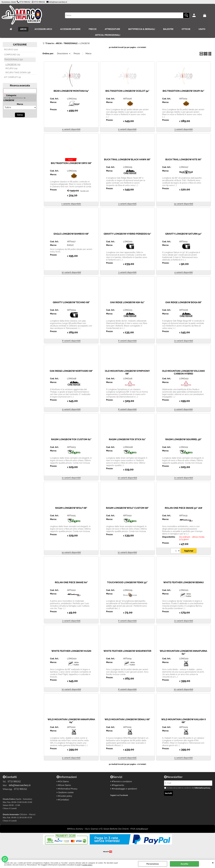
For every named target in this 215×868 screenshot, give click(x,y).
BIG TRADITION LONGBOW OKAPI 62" (183, 91)
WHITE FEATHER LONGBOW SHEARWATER (127, 651)
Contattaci (64, 800)
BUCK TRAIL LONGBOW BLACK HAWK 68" (127, 159)
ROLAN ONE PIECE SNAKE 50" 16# (184, 508)
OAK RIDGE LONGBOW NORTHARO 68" (71, 371)
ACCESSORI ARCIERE (70, 29)
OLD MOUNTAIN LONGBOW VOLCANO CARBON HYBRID (183, 372)
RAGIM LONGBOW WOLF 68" (71, 508)
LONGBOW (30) (13, 64)
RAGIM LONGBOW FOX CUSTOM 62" (71, 439)
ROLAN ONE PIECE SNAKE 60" (71, 582)
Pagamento (118, 785)
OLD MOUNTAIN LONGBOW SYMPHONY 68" (127, 372)
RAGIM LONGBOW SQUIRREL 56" (183, 439)
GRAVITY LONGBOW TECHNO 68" (71, 302)
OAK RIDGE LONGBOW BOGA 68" (184, 302)
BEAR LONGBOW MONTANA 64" (71, 91)
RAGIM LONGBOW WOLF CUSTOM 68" (127, 508)
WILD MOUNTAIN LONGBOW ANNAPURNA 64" (71, 721)
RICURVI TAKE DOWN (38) (18, 73)
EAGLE (70, 245)
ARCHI (23, 29)
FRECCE (93, 29)
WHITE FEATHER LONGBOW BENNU (184, 582)
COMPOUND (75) (12, 55)
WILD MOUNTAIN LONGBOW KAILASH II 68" (184, 721)
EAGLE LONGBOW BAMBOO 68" (71, 234)
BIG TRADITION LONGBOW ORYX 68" (71, 163)
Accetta (184, 864)
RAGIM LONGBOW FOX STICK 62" (127, 439)
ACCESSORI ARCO (43, 29)
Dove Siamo (65, 785)
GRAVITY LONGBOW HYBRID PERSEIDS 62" (127, 234)
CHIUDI (213, 863)
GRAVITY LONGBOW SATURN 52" (183, 234)
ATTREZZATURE (112, 29)
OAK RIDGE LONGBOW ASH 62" (127, 302)
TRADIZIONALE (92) (14, 60)
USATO (202, 29)
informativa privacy (203, 788)
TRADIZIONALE (17, 98)
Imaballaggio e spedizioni (125, 789)
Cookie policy (87, 865)
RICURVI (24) (11, 68)
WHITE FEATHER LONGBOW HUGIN (71, 651)
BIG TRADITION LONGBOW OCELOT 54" (127, 91)
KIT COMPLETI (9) (12, 77)
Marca (20, 104)
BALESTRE (168, 29)
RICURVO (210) (11, 50)
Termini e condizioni (122, 782)
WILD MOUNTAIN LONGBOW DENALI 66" (127, 719)
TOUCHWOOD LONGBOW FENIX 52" (127, 582)
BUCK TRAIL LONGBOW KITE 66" (183, 159)
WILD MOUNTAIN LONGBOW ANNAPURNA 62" (183, 652)
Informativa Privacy (68, 789)
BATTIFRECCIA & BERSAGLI (142, 29)
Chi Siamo (64, 782)
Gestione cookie (66, 792)
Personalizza (153, 864)
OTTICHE (186, 29)
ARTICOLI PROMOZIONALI (108, 35)
